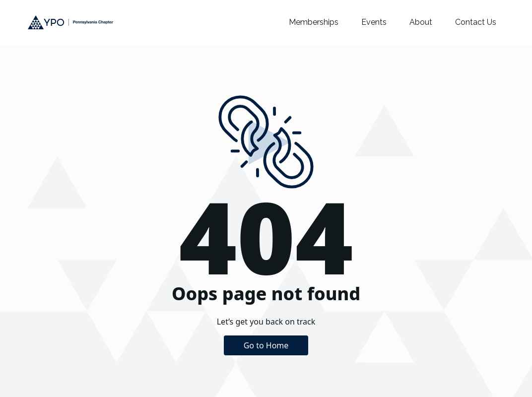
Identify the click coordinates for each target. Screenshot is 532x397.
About (421, 22)
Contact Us (476, 22)
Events (374, 22)
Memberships (314, 22)
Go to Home (266, 345)
